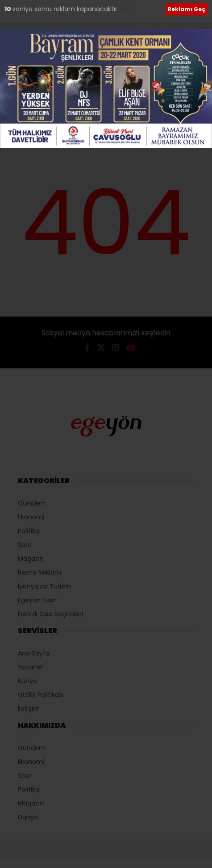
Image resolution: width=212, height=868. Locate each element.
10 (8, 9)
